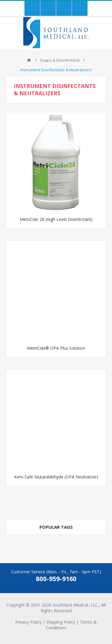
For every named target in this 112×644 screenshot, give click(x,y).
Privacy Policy (28, 622)
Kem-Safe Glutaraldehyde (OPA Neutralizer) (56, 477)
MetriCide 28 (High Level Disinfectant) (56, 219)
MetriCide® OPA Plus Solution (56, 348)
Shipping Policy (61, 622)
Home (29, 60)
